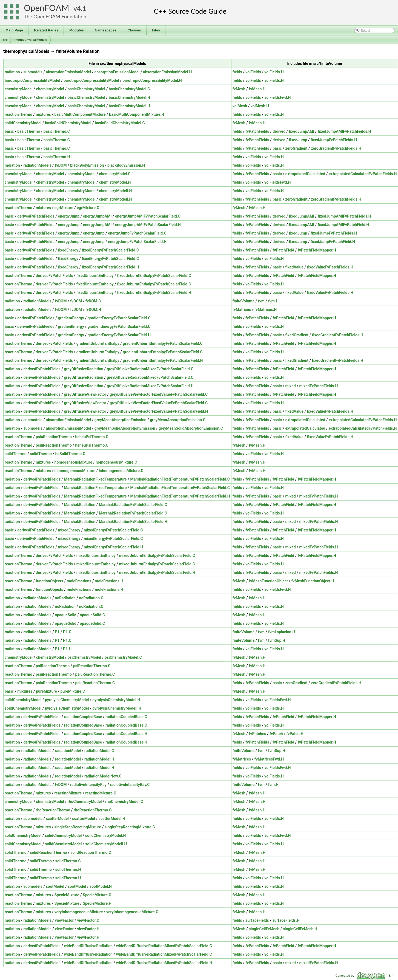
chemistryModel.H (115, 182)
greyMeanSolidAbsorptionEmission (125, 428)
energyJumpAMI (97, 216)
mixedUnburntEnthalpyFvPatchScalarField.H (157, 573)
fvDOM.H (93, 310)
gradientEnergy (71, 318)
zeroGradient (296, 148)
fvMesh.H (257, 89)
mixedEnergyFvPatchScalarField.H (114, 547)
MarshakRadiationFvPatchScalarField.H (133, 522)
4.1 (82, 8)
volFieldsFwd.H (277, 97)
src (5, 40)
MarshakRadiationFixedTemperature (95, 479)
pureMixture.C (73, 691)
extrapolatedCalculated (305, 174)
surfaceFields (257, 920)
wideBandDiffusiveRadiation (88, 946)
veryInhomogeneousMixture (79, 912)
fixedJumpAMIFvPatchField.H (343, 225)
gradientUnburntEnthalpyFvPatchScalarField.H (163, 360)
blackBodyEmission (87, 165)
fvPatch (276, 734)
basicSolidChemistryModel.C (120, 123)
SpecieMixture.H (97, 903)
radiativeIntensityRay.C (130, 785)
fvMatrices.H (266, 310)
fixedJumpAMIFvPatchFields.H (344, 131)
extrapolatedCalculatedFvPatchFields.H (363, 174)
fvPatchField (283, 250)
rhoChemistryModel (85, 802)
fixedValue (294, 267)
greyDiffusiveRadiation (84, 369)
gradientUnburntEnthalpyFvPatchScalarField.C (163, 343)
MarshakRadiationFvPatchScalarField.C (133, 505)
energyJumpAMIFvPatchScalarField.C (148, 216)
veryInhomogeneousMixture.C (132, 912)
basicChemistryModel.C (129, 89)
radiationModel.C (99, 751)
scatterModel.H (112, 819)
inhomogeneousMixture (75, 471)
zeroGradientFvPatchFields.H (336, 148)
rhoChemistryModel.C (124, 802)
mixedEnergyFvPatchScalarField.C (113, 530)
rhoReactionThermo (53, 810)
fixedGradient (297, 335)
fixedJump (298, 140)
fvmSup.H (277, 640)
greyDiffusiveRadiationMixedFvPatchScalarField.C (150, 369)
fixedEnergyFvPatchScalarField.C (110, 250)
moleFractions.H (109, 581)
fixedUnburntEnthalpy (95, 276)
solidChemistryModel (23, 123)
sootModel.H (101, 886)
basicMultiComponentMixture (80, 114)
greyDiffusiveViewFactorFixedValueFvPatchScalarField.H (159, 411)
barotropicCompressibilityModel (32, 80)
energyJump (69, 216)
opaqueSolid (65, 615)
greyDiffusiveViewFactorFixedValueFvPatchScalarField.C (159, 394)
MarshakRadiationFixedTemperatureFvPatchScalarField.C (180, 479)
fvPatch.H (295, 734)
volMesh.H (260, 106)
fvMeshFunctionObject (268, 581)
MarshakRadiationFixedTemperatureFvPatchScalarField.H (180, 496)
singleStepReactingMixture (78, 827)
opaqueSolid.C (92, 615)
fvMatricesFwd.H (269, 759)
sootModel (55, 886)
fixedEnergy (68, 250)
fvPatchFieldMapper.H (317, 250)
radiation (12, 72)
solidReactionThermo (48, 852)
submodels (33, 72)
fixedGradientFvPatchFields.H (338, 335)
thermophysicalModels (31, 40)
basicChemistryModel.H (129, 97)
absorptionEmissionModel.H (167, 72)
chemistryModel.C (115, 174)
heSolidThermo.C (70, 454)
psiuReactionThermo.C (95, 674)
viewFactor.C (88, 920)
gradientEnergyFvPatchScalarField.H (119, 335)
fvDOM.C (93, 301)
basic (9, 131)
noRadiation (65, 598)
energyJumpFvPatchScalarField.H (137, 242)
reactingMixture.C (101, 793)
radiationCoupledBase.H (126, 734)
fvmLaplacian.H (282, 632)
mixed (290, 386)
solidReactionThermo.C (91, 852)
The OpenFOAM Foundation (55, 16)
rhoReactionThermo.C (93, 810)
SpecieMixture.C (97, 895)
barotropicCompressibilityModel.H (152, 80)
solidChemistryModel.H (105, 836)
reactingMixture (68, 793)
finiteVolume (244, 301)
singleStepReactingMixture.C (130, 827)
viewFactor (64, 920)
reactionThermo (18, 114)
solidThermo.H (68, 869)
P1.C (67, 632)
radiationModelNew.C (103, 776)
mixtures (43, 114)
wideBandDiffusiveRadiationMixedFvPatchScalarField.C (164, 946)
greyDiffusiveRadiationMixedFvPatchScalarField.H (150, 386)
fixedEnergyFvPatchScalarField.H (110, 267)
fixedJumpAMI (302, 131)
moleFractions (79, 581)
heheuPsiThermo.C (92, 437)
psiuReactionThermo (54, 437)
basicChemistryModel (86, 89)
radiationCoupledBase (83, 717)
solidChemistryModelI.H (106, 844)
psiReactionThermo (53, 666)
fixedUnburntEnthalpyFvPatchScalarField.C (154, 276)
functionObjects (50, 581)
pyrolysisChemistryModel (67, 700)
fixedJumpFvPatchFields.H (334, 140)
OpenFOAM (47, 8)
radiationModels (37, 165)
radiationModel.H (99, 759)
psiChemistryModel (85, 657)
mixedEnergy (69, 530)
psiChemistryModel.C (123, 657)
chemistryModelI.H (115, 191)
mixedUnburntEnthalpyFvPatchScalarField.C (157, 556)
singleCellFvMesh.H (300, 929)
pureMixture (46, 691)
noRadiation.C (91, 598)
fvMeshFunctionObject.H (313, 581)
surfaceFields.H (286, 920)
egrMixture (64, 208)
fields (237, 72)
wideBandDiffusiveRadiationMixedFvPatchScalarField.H (164, 963)
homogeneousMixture (73, 462)
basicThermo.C (57, 131)
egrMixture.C (88, 208)
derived (279, 131)
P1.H (67, 649)
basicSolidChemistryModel (68, 123)
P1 (57, 632)
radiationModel (68, 751)
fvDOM (61, 165)
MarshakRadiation (80, 505)
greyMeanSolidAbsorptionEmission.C (191, 428)
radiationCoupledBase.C (126, 717)
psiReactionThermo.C (92, 666)
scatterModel (57, 819)
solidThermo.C (68, 861)
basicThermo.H (57, 157)
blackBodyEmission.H (126, 165)
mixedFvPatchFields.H (318, 386)
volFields (253, 72)
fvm (261, 301)
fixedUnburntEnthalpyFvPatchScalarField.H (154, 293)
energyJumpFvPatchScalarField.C (137, 233)
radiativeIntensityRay (88, 785)
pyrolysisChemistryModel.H (116, 700)
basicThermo (29, 131)
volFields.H (274, 72)
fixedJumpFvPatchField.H (333, 242)
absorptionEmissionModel (68, 72)
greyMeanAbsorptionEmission (121, 420)
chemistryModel (19, 89)
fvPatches (257, 734)
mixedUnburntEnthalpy (96, 556)
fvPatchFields (257, 131)
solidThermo (16, 454)
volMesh (240, 106)
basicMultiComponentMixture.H (137, 114)
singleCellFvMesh (264, 929)
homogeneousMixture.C (116, 462)
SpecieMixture (67, 895)
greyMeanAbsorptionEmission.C (178, 420)
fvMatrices (242, 310)
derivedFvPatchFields (36, 216)
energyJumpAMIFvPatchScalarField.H (148, 225)
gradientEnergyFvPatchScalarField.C (119, 318)
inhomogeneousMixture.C (121, 471)
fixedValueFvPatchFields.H (330, 267)
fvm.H (273, 301)
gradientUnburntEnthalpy (98, 343)
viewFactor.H (88, 929)
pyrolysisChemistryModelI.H (117, 708)
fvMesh (239, 89)
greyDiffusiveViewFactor (85, 394)
